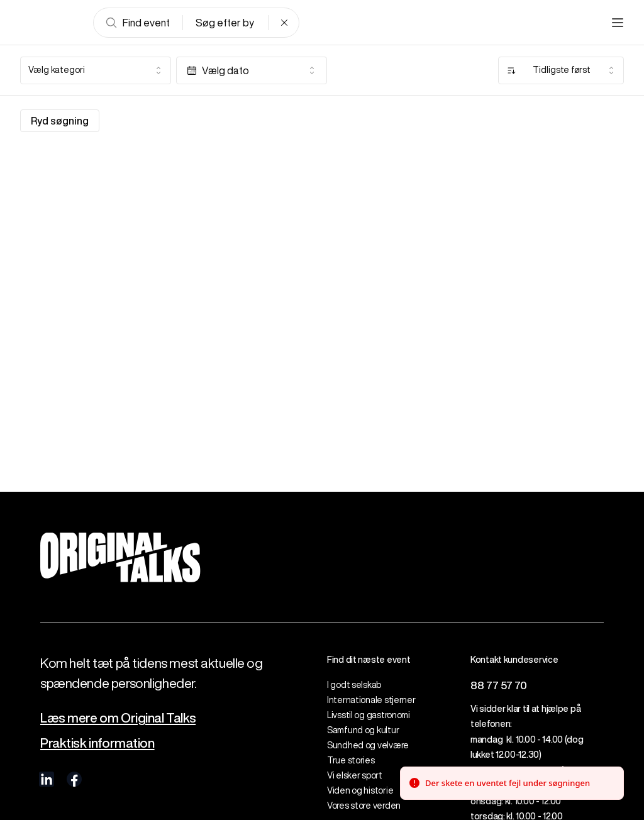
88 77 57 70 (499, 685)
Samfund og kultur (363, 730)
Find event (137, 23)
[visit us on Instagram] (102, 779)
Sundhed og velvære (368, 745)
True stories (351, 760)
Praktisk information (97, 743)
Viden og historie (360, 790)
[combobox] (96, 70)
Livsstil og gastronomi (369, 715)
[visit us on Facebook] (74, 779)
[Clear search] (284, 23)
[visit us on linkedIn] (47, 779)
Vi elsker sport (355, 775)
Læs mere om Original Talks (118, 718)
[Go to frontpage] (50, 23)
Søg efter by (225, 23)
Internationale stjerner (371, 700)
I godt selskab (354, 685)
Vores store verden (364, 806)
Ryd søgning (60, 121)
